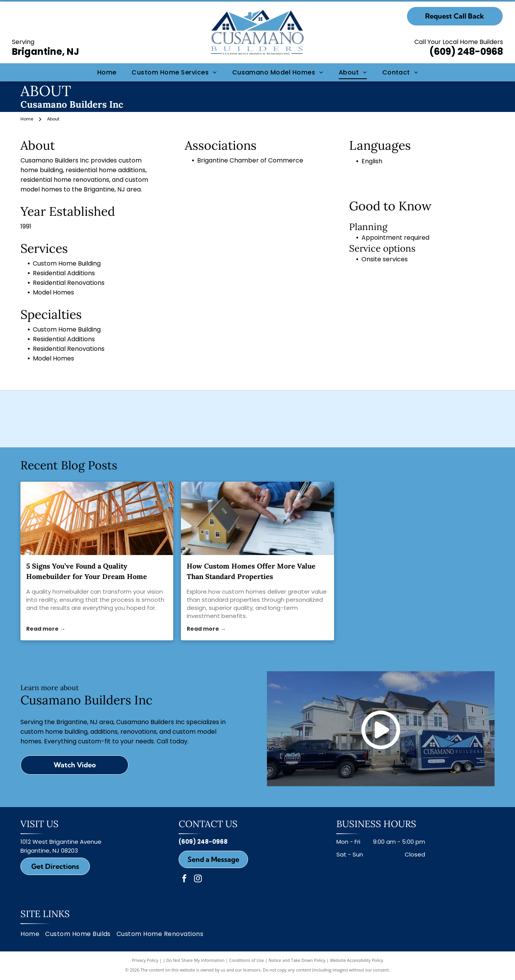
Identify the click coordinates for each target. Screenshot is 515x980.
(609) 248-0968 (466, 52)
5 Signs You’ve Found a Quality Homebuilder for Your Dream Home (87, 582)
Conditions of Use (247, 971)
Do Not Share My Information (195, 971)
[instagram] (198, 891)
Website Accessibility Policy (356, 971)
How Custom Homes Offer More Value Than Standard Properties (251, 582)
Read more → (46, 640)
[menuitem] (107, 72)
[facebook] (184, 891)
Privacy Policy (145, 971)
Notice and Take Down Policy (297, 971)
